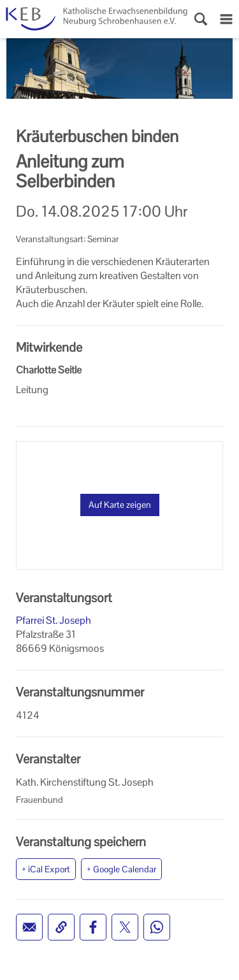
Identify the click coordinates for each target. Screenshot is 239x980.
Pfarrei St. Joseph (54, 620)
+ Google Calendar (121, 869)
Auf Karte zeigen (120, 505)
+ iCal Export (46, 869)
